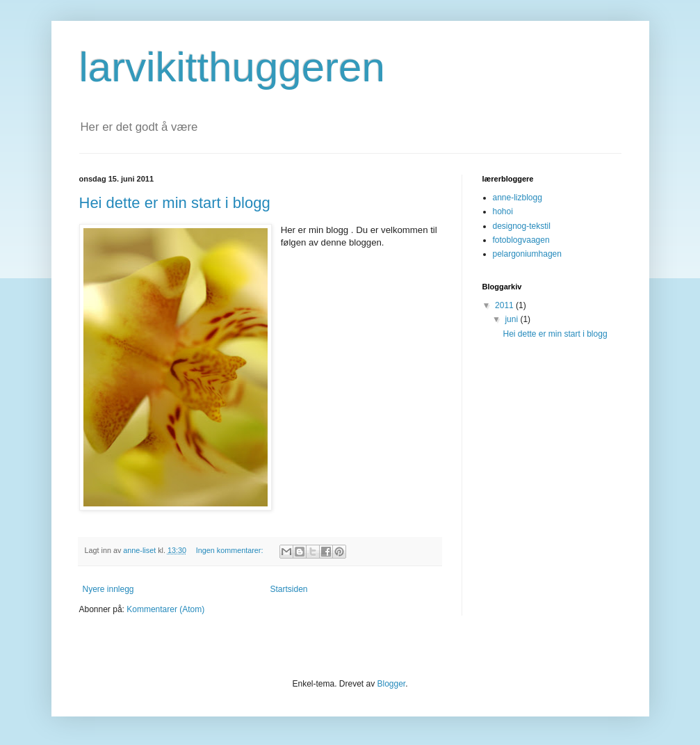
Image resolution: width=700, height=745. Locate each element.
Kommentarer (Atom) (165, 609)
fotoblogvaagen (521, 240)
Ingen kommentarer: (231, 550)
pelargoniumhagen (527, 254)
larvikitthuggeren (232, 67)
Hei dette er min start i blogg (175, 203)
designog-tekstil (522, 226)
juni (512, 319)
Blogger (392, 684)
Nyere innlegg (108, 589)
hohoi (503, 211)
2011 (505, 305)
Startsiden (289, 589)
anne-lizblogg (518, 198)
